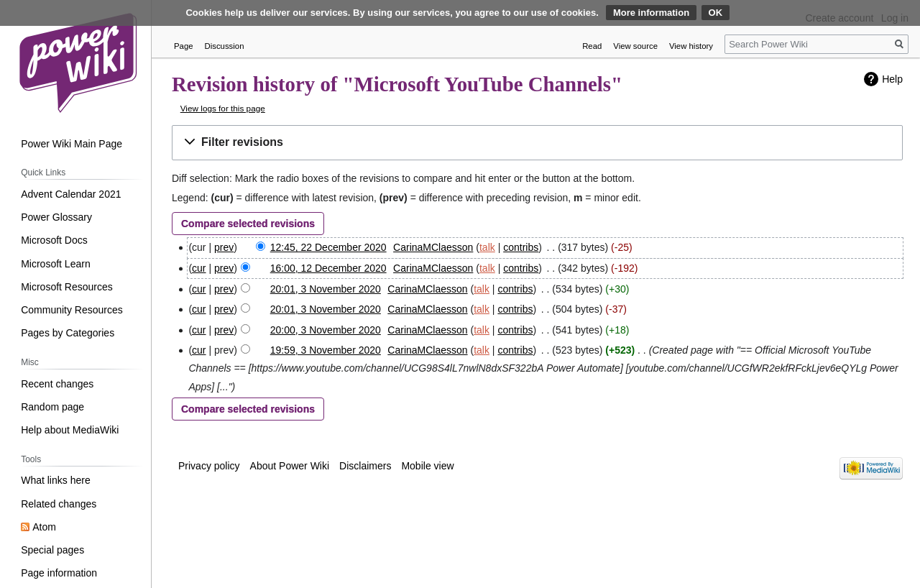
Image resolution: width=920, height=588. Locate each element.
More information (651, 13)
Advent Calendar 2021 (71, 194)
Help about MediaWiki (70, 430)
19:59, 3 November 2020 (326, 350)
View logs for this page (223, 108)
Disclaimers (365, 466)
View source (635, 46)
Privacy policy (209, 466)
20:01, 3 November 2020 (326, 289)
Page (184, 46)
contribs (521, 247)
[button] (537, 143)
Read (592, 46)
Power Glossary (56, 217)
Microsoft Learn (55, 264)
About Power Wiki (290, 466)
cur (199, 268)
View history (691, 46)
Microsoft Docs (54, 240)
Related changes (59, 504)
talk (487, 247)
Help (892, 79)
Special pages (52, 550)
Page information (59, 573)
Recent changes (57, 384)
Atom (44, 527)
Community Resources (72, 310)
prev (224, 247)
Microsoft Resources (67, 287)
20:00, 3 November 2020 (326, 330)
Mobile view (427, 466)
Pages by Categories (68, 333)
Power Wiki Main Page (72, 144)
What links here (55, 480)
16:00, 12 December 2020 (328, 268)
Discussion (225, 46)
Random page (52, 407)
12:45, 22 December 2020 (328, 247)
